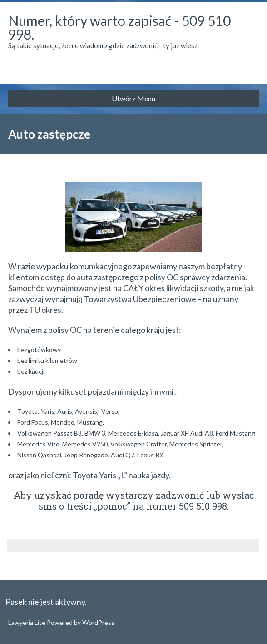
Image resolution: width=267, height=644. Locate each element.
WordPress (98, 622)
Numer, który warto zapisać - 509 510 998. (119, 27)
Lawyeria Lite (27, 622)
